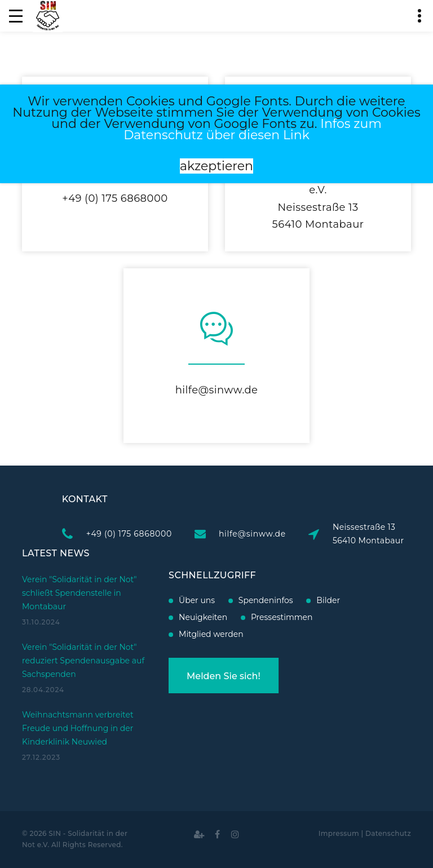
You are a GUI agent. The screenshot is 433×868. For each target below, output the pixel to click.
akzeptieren (216, 166)
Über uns (165, 600)
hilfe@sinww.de (217, 390)
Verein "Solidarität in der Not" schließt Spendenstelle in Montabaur (79, 561)
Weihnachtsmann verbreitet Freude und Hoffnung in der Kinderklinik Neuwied (78, 697)
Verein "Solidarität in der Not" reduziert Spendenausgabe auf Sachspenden (83, 629)
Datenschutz (388, 833)
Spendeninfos (233, 600)
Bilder (296, 600)
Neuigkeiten (171, 617)
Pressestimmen (250, 617)
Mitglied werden (179, 634)
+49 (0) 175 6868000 (115, 198)
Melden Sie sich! (191, 676)
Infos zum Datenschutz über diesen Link (253, 129)
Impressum (339, 833)
